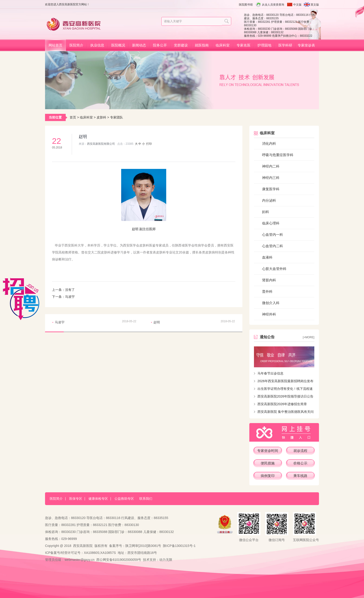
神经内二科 (271, 166)
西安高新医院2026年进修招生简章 (282, 404)
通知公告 (267, 337)
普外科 (267, 291)
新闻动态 (139, 45)
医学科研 (285, 45)
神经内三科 (271, 178)
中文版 (297, 5)
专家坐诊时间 (268, 451)
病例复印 (268, 476)
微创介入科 (271, 303)
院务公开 (160, 45)
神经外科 (269, 314)
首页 (73, 117)
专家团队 (117, 117)
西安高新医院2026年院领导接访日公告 (285, 396)
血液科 (267, 257)
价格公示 (300, 463)
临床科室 (223, 45)
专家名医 (244, 45)
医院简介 (76, 45)
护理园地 (264, 45)
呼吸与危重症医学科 (278, 155)
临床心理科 (271, 223)
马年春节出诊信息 (270, 373)
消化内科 (269, 143)
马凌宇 (70, 297)
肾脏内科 (269, 280)
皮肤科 (101, 117)
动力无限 (166, 560)
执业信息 (97, 45)
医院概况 (118, 45)
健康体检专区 (98, 499)
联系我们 (146, 499)
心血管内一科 (273, 235)
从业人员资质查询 (273, 5)
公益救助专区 (124, 499)
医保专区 (76, 499)
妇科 (266, 212)
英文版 (315, 5)
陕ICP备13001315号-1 (179, 546)
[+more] (309, 337)
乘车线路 (300, 476)
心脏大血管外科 (274, 269)
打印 (149, 144)
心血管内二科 (273, 246)
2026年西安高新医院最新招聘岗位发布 (285, 381)
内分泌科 (269, 200)
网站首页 (55, 45)
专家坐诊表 (306, 45)
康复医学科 (271, 189)
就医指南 (202, 45)
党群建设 (181, 45)
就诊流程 (300, 451)
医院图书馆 (246, 5)
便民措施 (268, 463)
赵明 (157, 322)
